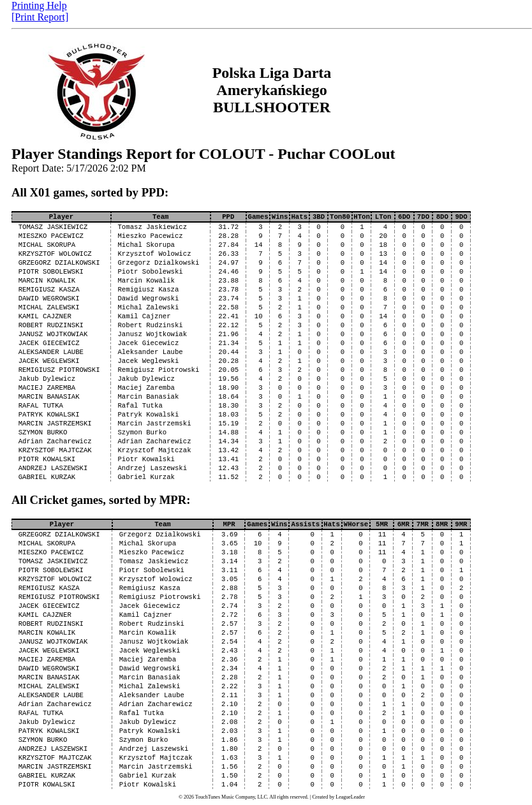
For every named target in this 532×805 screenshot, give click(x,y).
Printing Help (39, 5)
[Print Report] (40, 17)
